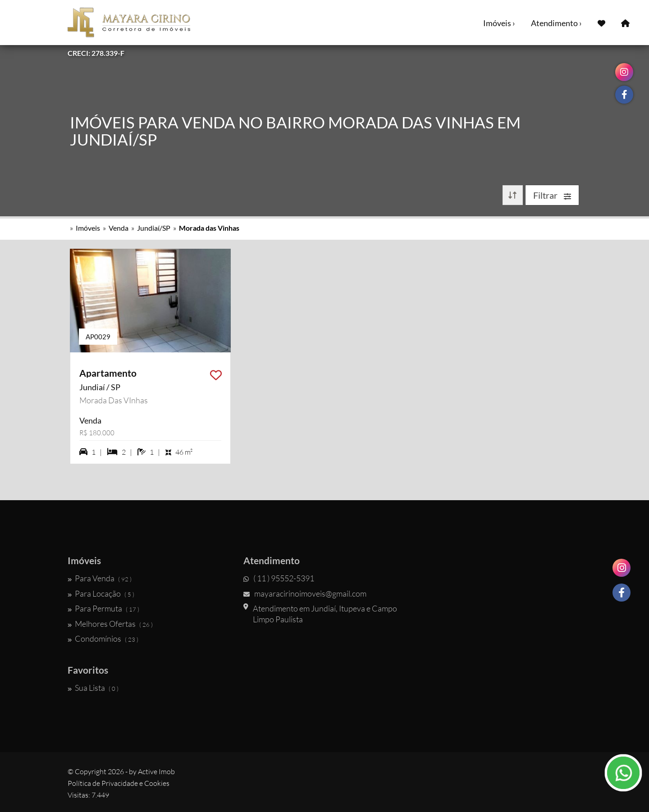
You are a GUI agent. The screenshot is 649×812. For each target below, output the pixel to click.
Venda (119, 228)
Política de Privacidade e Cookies (119, 783)
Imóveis (88, 228)
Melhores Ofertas (110, 624)
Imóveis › (499, 23)
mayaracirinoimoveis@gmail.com (305, 593)
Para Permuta (103, 608)
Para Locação (101, 593)
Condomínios (103, 639)
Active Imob (156, 771)
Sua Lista (93, 688)
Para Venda (100, 578)
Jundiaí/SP (154, 228)
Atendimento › (556, 23)
